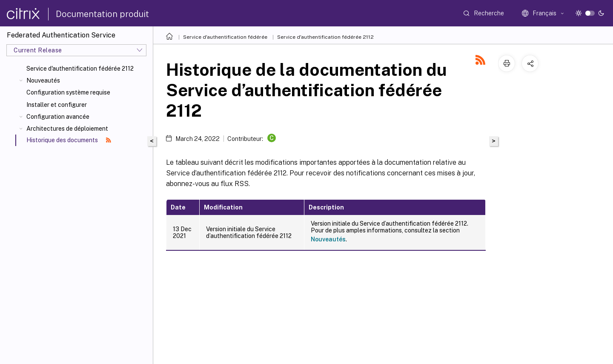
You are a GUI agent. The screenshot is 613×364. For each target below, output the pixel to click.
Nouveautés (43, 80)
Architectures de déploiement (67, 129)
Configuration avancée (58, 117)
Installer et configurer (57, 105)
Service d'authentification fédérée (225, 37)
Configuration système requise (68, 92)
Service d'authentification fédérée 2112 (80, 69)
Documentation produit (102, 14)
